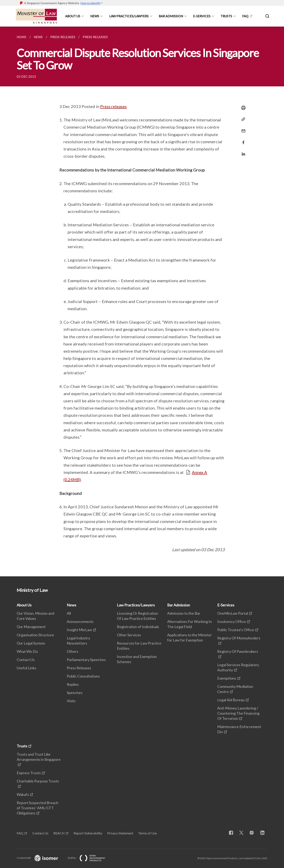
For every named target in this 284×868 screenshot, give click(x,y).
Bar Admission (171, 16)
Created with (41, 858)
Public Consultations (83, 676)
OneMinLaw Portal (233, 613)
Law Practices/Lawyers (129, 16)
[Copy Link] (242, 119)
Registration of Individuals (138, 627)
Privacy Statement (120, 833)
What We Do (27, 651)
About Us (73, 16)
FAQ (245, 16)
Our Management (31, 627)
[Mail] (242, 128)
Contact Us (26, 660)
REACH (59, 833)
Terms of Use (147, 833)
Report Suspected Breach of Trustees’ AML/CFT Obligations (38, 808)
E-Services (202, 16)
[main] (142, 301)
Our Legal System (31, 643)
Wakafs (23, 794)
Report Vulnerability (88, 833)
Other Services (129, 635)
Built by (90, 858)
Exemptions (227, 678)
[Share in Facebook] (242, 140)
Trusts (226, 16)
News (95, 16)
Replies (73, 684)
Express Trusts (29, 773)
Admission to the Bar (184, 613)
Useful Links (26, 668)
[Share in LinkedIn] (242, 151)
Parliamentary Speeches (86, 660)
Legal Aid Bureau (231, 700)
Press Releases (79, 668)
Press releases (113, 106)
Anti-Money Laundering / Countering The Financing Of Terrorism (238, 713)
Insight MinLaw (79, 630)
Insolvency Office (232, 621)
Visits (71, 701)
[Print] (242, 108)
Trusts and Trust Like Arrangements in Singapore (39, 757)
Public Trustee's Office (236, 630)
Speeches (75, 693)
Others (73, 651)
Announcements (80, 621)
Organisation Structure (35, 635)
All (69, 613)
